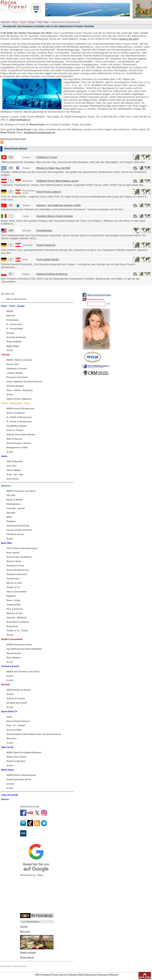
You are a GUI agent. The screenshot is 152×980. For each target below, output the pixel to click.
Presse (55, 975)
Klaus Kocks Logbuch (49, 192)
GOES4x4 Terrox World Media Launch (58, 181)
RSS (37, 975)
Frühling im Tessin (47, 157)
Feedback (45, 975)
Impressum (103, 975)
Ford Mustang (44, 231)
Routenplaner (27, 957)
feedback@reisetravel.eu (39, 132)
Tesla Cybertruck (46, 245)
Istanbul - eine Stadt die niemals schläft (59, 205)
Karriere (63, 975)
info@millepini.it (20, 120)
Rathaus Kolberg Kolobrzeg (52, 274)
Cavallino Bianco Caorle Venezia (55, 216)
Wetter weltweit (28, 952)
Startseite (5, 22)
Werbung (114, 975)
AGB (80, 975)
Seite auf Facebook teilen (99, 295)
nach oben (145, 977)
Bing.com (25, 931)
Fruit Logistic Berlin (48, 259)
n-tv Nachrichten (31, 921)
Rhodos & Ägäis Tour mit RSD (53, 168)
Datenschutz (90, 975)
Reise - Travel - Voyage (23, 22)
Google (24, 926)
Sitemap (73, 975)
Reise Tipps (43, 22)
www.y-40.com (129, 39)
